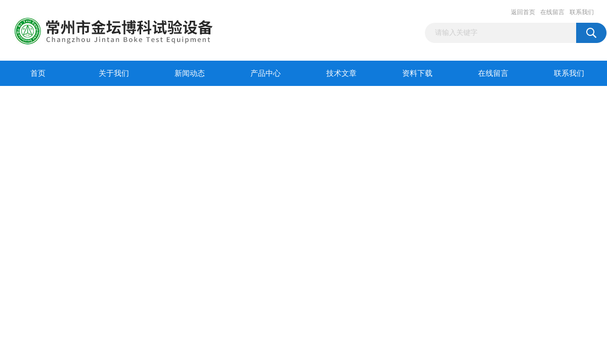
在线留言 (552, 12)
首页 (38, 73)
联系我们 (582, 12)
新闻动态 (190, 73)
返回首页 (523, 12)
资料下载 (417, 73)
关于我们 (114, 73)
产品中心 (266, 73)
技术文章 (341, 73)
